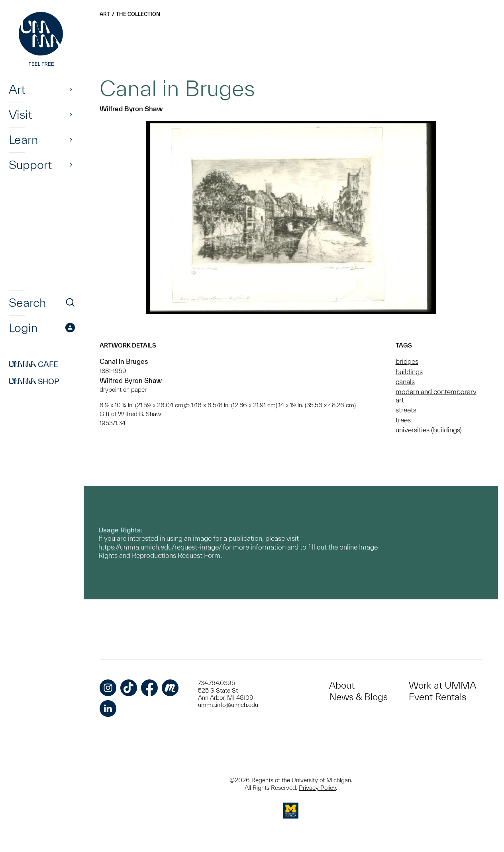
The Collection (138, 14)
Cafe (33, 364)
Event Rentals (437, 697)
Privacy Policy (317, 788)
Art (17, 89)
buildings (409, 372)
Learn (23, 139)
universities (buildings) (429, 430)
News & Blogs (358, 697)
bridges (407, 361)
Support (30, 165)
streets (406, 410)
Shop (34, 381)
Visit (20, 114)
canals (405, 382)
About (342, 685)
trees (403, 420)
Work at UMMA (442, 685)
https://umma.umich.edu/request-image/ (160, 547)
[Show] (71, 89)
